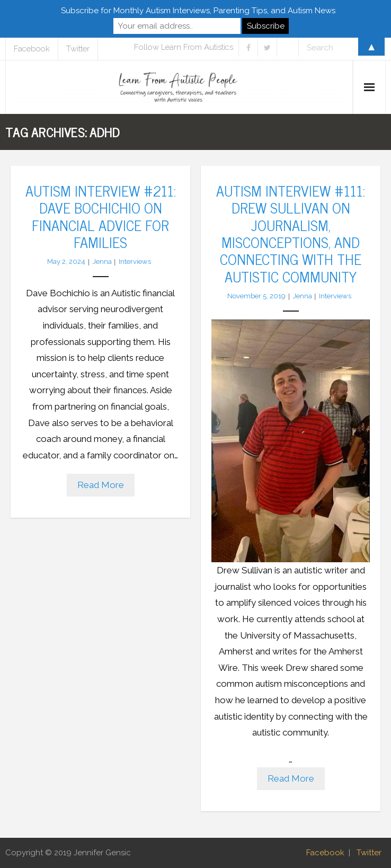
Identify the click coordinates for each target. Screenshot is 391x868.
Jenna (102, 262)
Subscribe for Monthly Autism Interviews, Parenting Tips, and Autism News (198, 11)
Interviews (135, 262)
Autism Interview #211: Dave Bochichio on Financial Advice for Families (101, 216)
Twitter (369, 853)
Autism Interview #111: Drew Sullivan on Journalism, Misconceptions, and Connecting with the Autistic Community (291, 233)
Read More (101, 485)
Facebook (325, 853)
